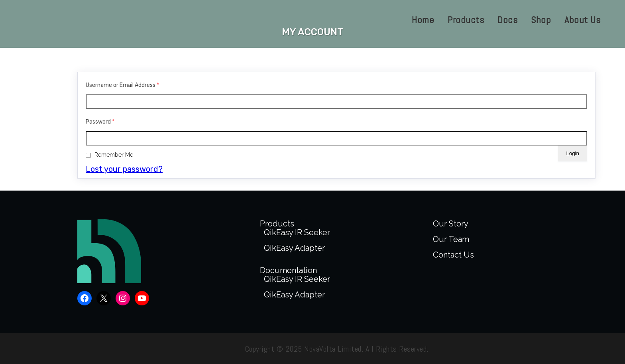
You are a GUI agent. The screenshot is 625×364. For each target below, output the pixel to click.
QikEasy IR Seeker (297, 232)
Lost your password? (124, 169)
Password (100, 122)
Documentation (288, 270)
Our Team (451, 239)
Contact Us (453, 255)
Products (277, 224)
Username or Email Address (122, 85)
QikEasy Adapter (294, 248)
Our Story (451, 224)
